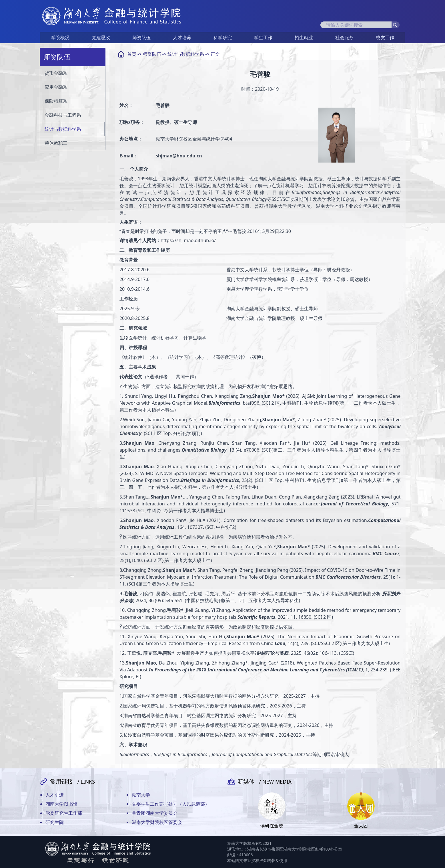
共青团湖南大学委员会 (155, 813)
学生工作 (263, 37)
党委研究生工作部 (64, 813)
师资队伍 (141, 37)
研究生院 (55, 822)
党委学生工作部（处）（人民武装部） (171, 804)
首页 (132, 54)
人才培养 (182, 37)
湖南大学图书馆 (61, 804)
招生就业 (304, 37)
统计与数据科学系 (186, 54)
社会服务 (344, 37)
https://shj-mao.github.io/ (188, 240)
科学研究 (223, 37)
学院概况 (60, 37)
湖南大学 (141, 795)
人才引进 (55, 795)
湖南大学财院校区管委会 (157, 822)
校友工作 (385, 37)
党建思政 (101, 37)
